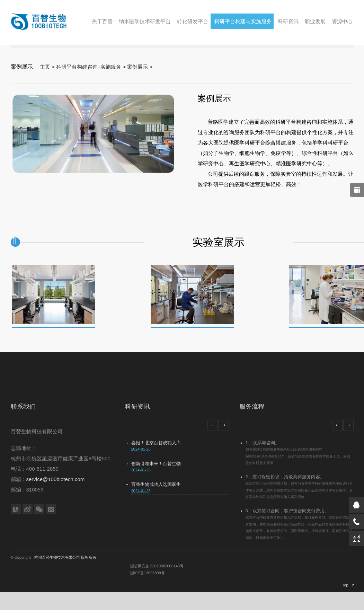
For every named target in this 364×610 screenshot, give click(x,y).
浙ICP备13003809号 (148, 574)
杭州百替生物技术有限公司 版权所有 (65, 558)
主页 (45, 67)
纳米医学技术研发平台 (145, 21)
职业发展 (315, 21)
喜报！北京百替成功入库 (156, 444)
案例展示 (138, 67)
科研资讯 (288, 21)
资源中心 (342, 21)
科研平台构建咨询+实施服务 (89, 67)
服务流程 (252, 408)
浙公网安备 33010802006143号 (157, 567)
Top (345, 586)
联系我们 (23, 408)
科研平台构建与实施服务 (243, 21)
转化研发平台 (193, 21)
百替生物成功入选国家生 (156, 485)
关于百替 (102, 21)
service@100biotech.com (56, 480)
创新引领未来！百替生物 (156, 465)
